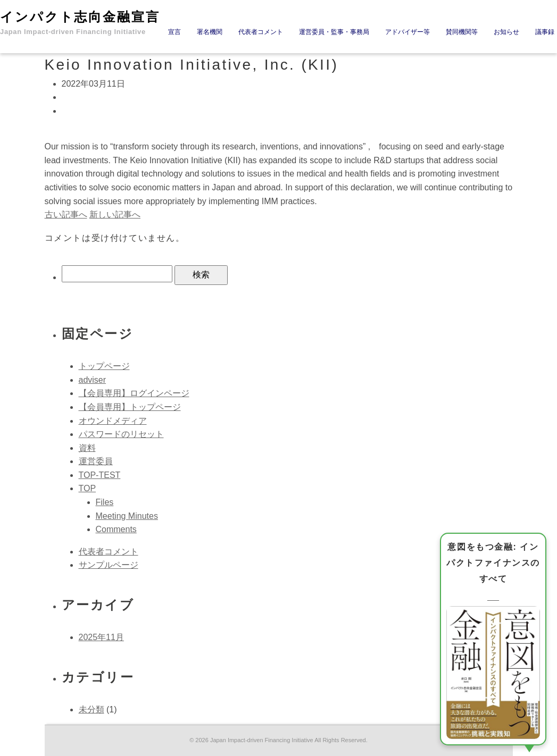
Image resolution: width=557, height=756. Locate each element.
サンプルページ (109, 565)
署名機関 (210, 32)
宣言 (174, 32)
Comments (116, 529)
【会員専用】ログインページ (134, 393)
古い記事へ (66, 215)
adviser (93, 380)
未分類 (92, 709)
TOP (88, 488)
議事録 (545, 32)
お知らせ (506, 32)
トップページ (104, 366)
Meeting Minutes (127, 516)
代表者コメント (261, 32)
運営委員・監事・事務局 (334, 32)
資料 (87, 448)
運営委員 (96, 461)
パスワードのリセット (121, 434)
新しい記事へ (115, 215)
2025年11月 (101, 637)
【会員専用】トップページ (130, 407)
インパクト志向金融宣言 (80, 23)
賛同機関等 (462, 32)
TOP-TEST (100, 475)
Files (105, 502)
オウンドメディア (113, 421)
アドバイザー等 (408, 32)
